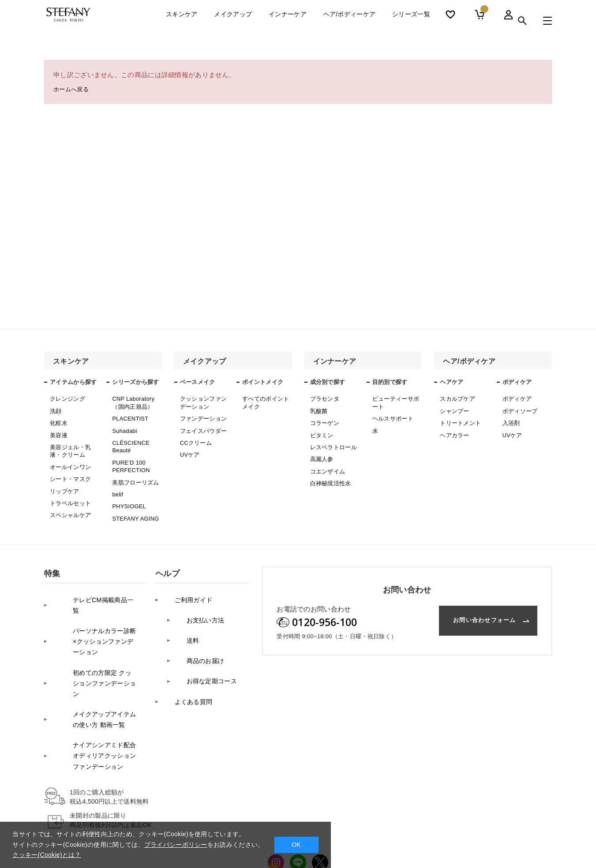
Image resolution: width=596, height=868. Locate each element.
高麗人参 (321, 452)
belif (117, 482)
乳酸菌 (318, 409)
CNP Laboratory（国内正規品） (132, 401)
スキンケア (182, 21)
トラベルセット (69, 491)
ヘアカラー (454, 430)
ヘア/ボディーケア (350, 21)
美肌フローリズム (134, 471)
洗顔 (55, 409)
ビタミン (321, 430)
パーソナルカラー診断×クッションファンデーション (92, 606)
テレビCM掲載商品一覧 (91, 581)
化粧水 (58, 420)
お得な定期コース (202, 636)
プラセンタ (324, 398)
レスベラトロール (332, 441)
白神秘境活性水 (329, 473)
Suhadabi (124, 426)
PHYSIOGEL (128, 492)
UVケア (189, 447)
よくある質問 (184, 650)
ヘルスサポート (391, 415)
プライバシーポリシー (176, 845)
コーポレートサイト (496, 831)
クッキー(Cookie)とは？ (47, 855)
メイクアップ (233, 21)
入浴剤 (511, 420)
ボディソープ (519, 409)
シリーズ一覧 (411, 21)
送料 (182, 609)
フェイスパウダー (202, 426)
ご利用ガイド (184, 581)
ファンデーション (202, 415)
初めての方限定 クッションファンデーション (93, 637)
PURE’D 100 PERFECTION (130, 457)
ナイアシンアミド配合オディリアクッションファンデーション (92, 693)
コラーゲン (324, 420)
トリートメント (459, 420)
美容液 (58, 430)
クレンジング (66, 398)
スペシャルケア (69, 501)
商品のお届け (195, 622)
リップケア (64, 480)
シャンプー (454, 409)
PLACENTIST (129, 415)
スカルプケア (456, 398)
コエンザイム (326, 463)
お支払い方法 (195, 594)
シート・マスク (69, 469)
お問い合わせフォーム (470, 606)
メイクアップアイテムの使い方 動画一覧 (92, 662)
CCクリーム (195, 437)
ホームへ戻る (74, 91)
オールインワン (69, 458)
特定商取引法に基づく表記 (337, 832)
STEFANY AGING (134, 503)
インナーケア (288, 21)
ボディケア (516, 398)
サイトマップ (400, 832)
